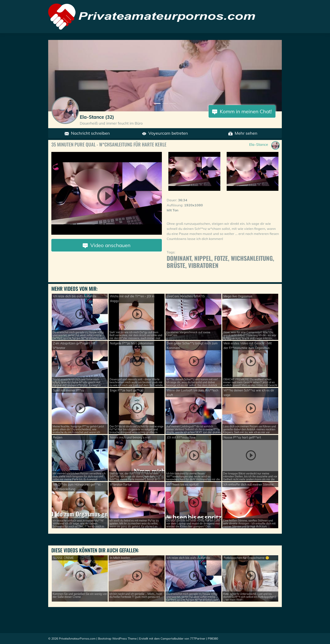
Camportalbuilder (172, 638)
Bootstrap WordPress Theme (117, 638)
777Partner (198, 638)
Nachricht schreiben (87, 133)
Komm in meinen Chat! (242, 111)
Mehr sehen (243, 133)
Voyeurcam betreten (165, 133)
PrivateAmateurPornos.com (77, 638)
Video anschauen (107, 245)
